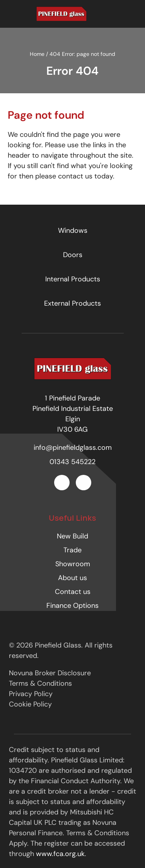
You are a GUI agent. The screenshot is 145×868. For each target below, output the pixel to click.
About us (72, 578)
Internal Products (73, 279)
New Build (72, 536)
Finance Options (72, 606)
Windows (73, 230)
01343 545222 (72, 462)
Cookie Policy (30, 704)
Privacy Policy (31, 694)
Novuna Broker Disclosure (50, 673)
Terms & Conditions (40, 683)
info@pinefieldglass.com (73, 447)
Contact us (73, 592)
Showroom (73, 564)
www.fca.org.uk (60, 854)
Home (37, 54)
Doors (73, 255)
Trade (72, 550)
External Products (72, 303)
